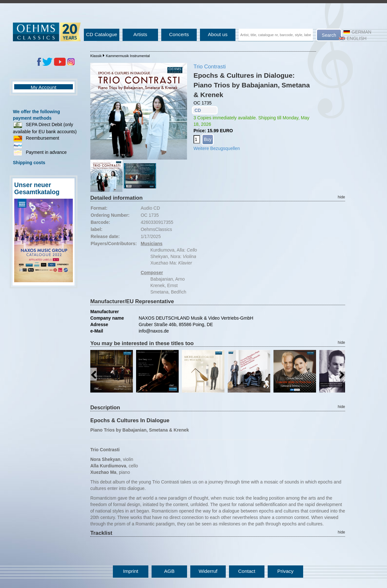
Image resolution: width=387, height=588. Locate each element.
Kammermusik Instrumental (128, 56)
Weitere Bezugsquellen (217, 148)
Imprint (130, 571)
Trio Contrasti (210, 67)
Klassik (96, 56)
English (352, 38)
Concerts (179, 34)
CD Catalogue (102, 34)
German (357, 32)
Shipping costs (29, 163)
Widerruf (208, 571)
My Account (44, 87)
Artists (140, 34)
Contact (247, 571)
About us (218, 34)
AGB (169, 571)
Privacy (285, 571)
